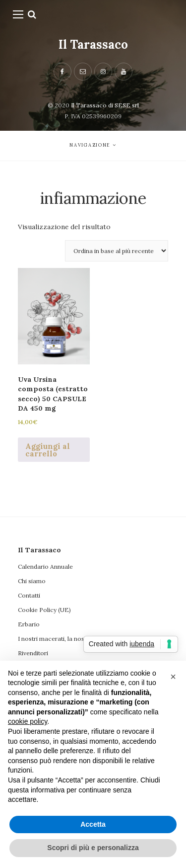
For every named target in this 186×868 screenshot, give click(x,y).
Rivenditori (33, 653)
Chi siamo (32, 581)
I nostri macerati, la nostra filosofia (67, 639)
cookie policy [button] (28, 721)
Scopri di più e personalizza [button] (93, 848)
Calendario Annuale (45, 566)
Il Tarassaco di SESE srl (105, 105)
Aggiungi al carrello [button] (48, 450)
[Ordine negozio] (117, 251)
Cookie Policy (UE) (44, 610)
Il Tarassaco (93, 44)
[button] (173, 677)
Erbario (29, 624)
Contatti (29, 595)
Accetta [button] (93, 824)
